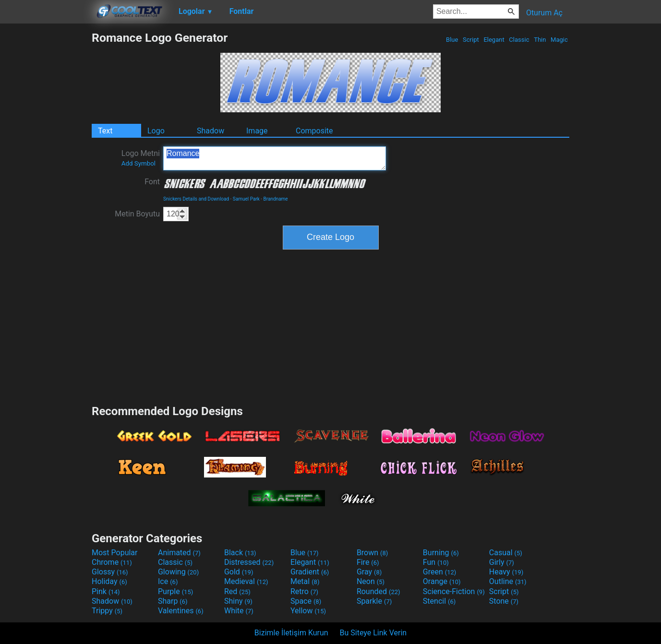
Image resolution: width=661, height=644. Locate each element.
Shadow (210, 131)
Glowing (178, 572)
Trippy (107, 611)
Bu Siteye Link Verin (373, 633)
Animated (179, 553)
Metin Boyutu (137, 214)
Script (471, 40)
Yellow (308, 611)
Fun (436, 562)
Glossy (110, 572)
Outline (508, 581)
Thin (540, 40)
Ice (168, 581)
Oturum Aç (544, 13)
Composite (314, 131)
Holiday (109, 581)
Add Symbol (138, 163)
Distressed (249, 562)
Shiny (238, 601)
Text (105, 131)
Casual (506, 553)
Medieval (246, 581)
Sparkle (374, 601)
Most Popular (115, 553)
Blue (452, 40)
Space (306, 601)
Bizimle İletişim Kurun (291, 633)
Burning (441, 553)
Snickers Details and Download (196, 199)
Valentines (181, 611)
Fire (368, 562)
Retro (304, 591)
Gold (239, 572)
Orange (442, 581)
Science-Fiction (454, 591)
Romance (275, 158)
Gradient (310, 572)
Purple (175, 591)
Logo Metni (141, 158)
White (239, 611)
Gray (369, 572)
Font (152, 182)
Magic (559, 40)
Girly (502, 562)
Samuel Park (246, 199)
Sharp (173, 601)
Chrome (112, 562)
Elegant (494, 40)
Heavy (506, 572)
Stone (504, 601)
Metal (305, 581)
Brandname (276, 199)
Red (237, 591)
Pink (106, 591)
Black (240, 553)
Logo (156, 131)
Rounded (379, 591)
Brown (372, 553)
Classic (519, 40)
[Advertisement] (46, 175)
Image (257, 131)
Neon (371, 581)
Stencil (439, 601)
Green (440, 572)
